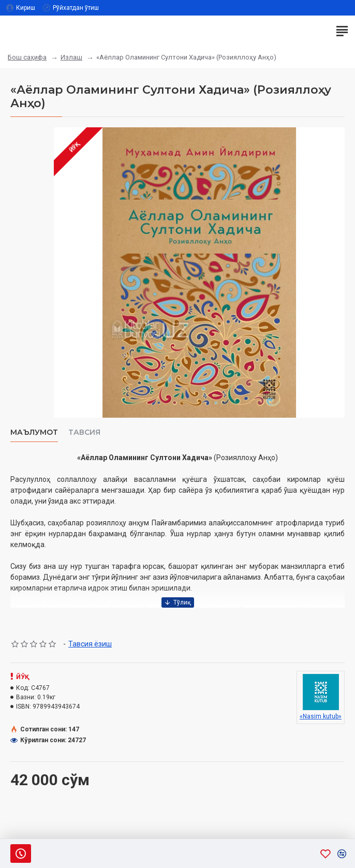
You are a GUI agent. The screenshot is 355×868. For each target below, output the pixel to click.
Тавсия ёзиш (90, 644)
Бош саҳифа (27, 57)
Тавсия (84, 432)
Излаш (71, 57)
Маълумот (34, 432)
